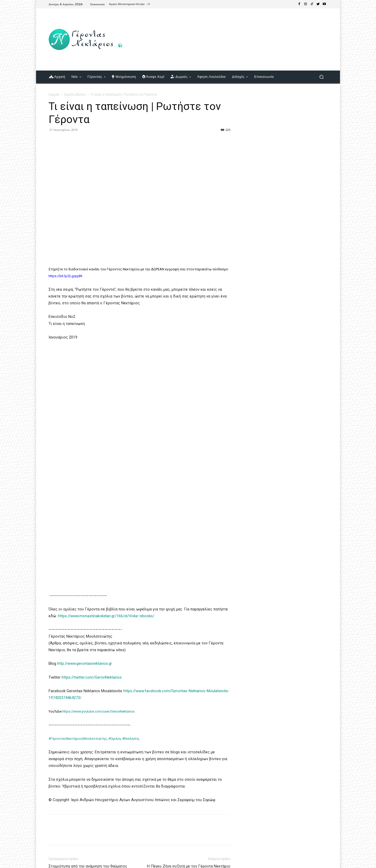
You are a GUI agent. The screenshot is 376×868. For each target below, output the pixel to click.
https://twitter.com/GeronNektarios (92, 677)
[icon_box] (130, 5)
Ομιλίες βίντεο (75, 94)
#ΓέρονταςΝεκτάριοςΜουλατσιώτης (78, 739)
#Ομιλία (114, 739)
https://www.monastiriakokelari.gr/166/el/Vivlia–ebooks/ (106, 616)
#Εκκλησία (130, 739)
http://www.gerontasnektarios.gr (85, 663)
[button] (321, 77)
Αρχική (54, 94)
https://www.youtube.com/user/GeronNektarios (98, 711)
